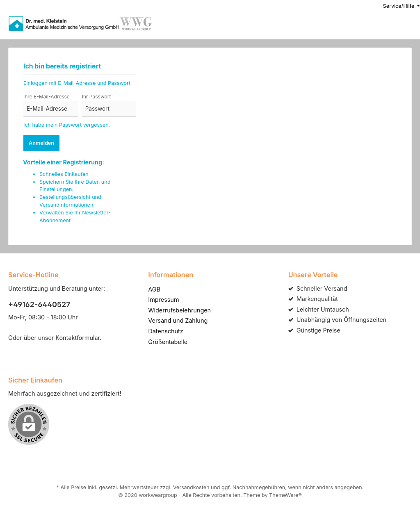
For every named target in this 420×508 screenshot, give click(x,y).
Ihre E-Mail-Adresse (45, 97)
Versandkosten (192, 480)
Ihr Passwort (96, 97)
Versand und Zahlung (176, 312)
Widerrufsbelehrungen (177, 302)
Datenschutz (164, 323)
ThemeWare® (280, 487)
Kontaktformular (74, 330)
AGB (154, 281)
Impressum (163, 292)
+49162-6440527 (36, 296)
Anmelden (41, 143)
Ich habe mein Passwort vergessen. (64, 125)
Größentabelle (167, 334)
